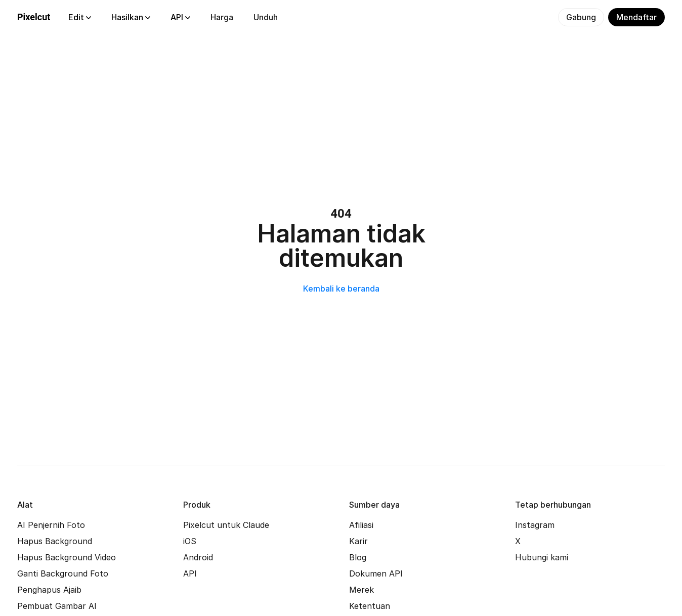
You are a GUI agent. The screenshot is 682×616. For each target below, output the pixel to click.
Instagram (535, 525)
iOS (190, 541)
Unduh (266, 17)
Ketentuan (370, 606)
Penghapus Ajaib (49, 590)
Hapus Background (55, 541)
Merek (361, 590)
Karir (358, 541)
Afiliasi (361, 525)
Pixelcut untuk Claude (226, 525)
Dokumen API (376, 573)
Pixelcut (34, 17)
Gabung (581, 17)
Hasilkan (131, 17)
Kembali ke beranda (341, 289)
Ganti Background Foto (63, 573)
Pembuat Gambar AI (57, 606)
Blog (358, 557)
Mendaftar (636, 17)
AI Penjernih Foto (51, 525)
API (180, 17)
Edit (80, 17)
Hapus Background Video (67, 557)
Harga (222, 17)
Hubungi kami (542, 557)
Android (198, 557)
